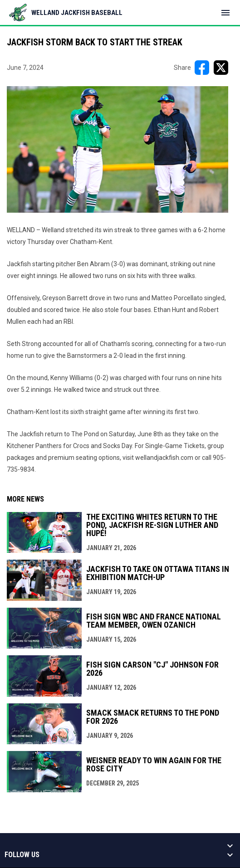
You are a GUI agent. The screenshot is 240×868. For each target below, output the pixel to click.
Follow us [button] (22, 855)
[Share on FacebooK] (202, 68)
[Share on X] (221, 68)
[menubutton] (225, 13)
